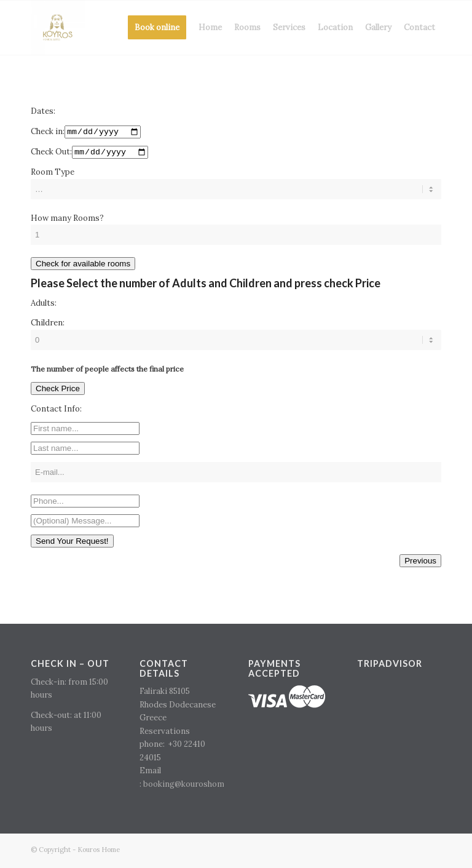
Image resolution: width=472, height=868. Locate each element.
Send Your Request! (72, 543)
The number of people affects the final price (107, 371)
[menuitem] (157, 28)
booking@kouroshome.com (195, 786)
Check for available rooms (83, 266)
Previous (420, 563)
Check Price (58, 391)
